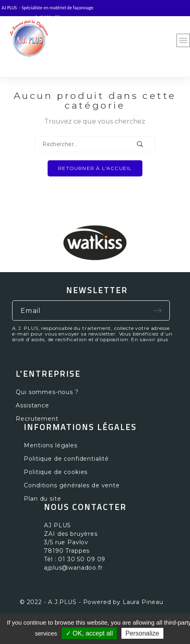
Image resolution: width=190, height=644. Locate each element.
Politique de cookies (56, 472)
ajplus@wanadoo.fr (73, 568)
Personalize (142, 633)
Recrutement (37, 419)
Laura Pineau (143, 602)
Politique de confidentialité (66, 459)
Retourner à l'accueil (95, 168)
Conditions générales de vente (72, 485)
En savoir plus (150, 339)
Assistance (32, 405)
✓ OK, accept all (89, 633)
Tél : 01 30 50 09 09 (75, 559)
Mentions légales (50, 445)
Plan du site (42, 499)
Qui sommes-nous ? (47, 392)
